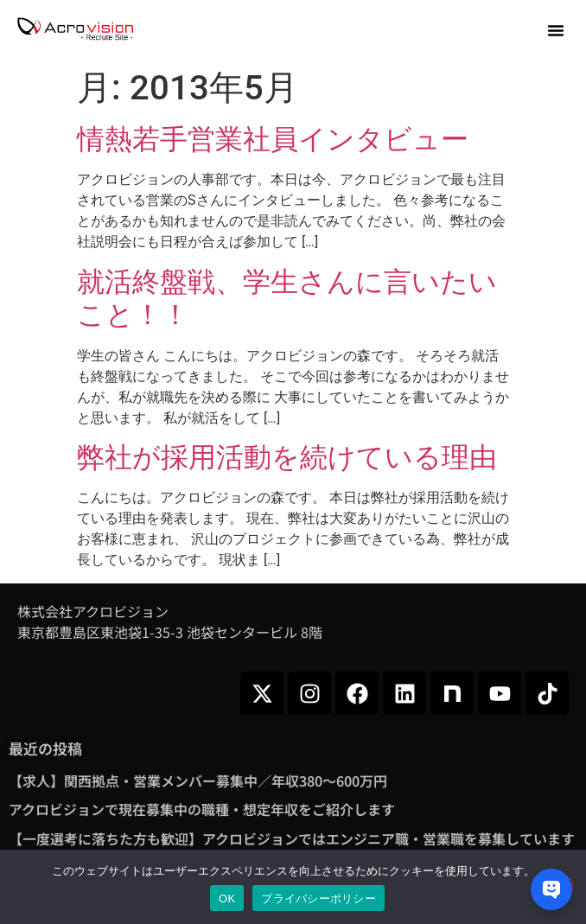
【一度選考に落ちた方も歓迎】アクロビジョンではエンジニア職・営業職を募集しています (292, 838)
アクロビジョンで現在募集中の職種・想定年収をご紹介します (202, 809)
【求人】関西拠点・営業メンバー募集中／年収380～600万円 (198, 781)
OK (227, 899)
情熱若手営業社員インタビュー (273, 139)
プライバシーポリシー (318, 899)
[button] (556, 30)
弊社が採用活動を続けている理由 (287, 457)
